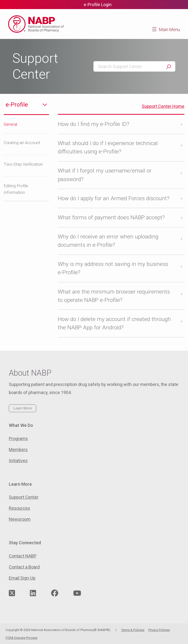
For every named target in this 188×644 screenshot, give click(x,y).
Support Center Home (163, 106)
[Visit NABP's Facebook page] (55, 593)
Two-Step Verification (23, 164)
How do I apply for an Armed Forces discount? (114, 198)
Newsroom (20, 519)
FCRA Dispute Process (22, 638)
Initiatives (18, 461)
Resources (19, 508)
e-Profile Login (98, 5)
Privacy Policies (159, 630)
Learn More (23, 408)
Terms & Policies (133, 630)
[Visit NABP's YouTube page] (77, 593)
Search (168, 67)
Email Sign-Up (22, 578)
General (10, 124)
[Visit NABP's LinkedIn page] (33, 593)
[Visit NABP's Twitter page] (12, 593)
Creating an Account (22, 143)
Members (18, 450)
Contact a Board (24, 567)
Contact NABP (23, 556)
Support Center (24, 497)
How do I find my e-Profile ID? (94, 124)
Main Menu (169, 30)
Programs (18, 439)
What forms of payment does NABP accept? (112, 217)
